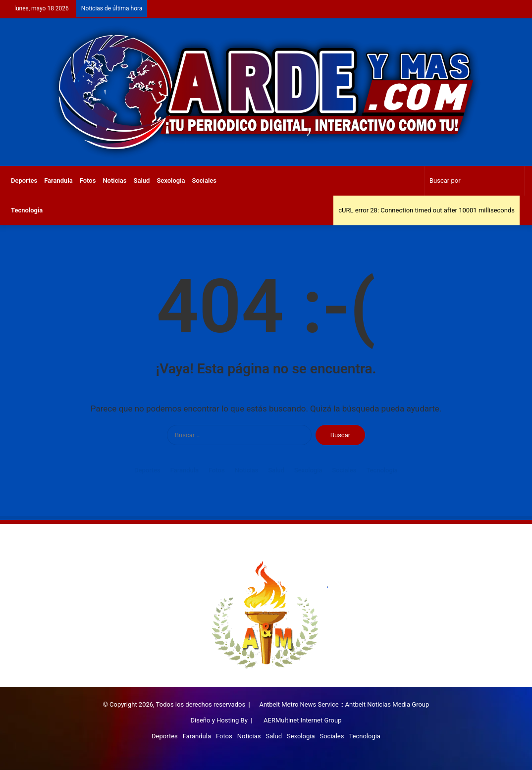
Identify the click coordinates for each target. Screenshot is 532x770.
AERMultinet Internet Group (302, 720)
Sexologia (171, 180)
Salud (142, 180)
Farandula (58, 180)
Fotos (88, 180)
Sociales (205, 180)
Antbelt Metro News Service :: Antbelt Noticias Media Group (344, 704)
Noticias (114, 180)
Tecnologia (27, 210)
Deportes (24, 180)
